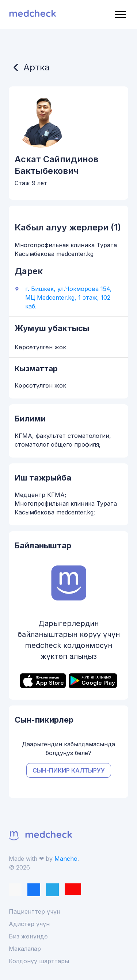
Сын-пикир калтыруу (69, 770)
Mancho (66, 859)
